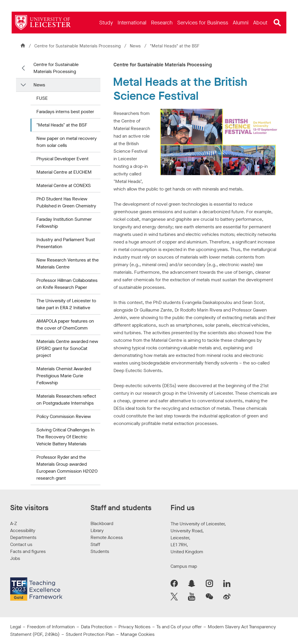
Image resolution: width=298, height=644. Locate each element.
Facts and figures (28, 551)
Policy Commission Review (64, 416)
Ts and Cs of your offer (179, 627)
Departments (23, 537)
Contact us (21, 544)
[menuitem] (106, 23)
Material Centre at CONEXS (64, 185)
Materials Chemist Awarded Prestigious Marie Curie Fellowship (64, 376)
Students (100, 551)
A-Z (14, 523)
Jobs (15, 558)
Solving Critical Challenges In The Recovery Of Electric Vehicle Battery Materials (65, 437)
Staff (95, 544)
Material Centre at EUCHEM (64, 172)
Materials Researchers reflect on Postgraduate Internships (66, 400)
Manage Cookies (138, 634)
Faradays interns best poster (65, 112)
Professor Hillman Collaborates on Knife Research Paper (67, 284)
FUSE (42, 98)
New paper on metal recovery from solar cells (66, 142)
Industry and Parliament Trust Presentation (66, 243)
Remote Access (107, 537)
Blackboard (102, 523)
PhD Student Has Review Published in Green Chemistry (66, 202)
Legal (16, 627)
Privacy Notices (134, 627)
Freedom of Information (51, 627)
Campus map (184, 566)
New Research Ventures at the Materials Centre (68, 263)
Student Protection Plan (90, 634)
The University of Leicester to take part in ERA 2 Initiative (66, 304)
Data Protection (97, 627)
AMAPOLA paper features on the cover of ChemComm (65, 324)
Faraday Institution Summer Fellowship (64, 223)
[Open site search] (277, 23)
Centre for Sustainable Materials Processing (76, 46)
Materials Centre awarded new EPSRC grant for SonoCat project (67, 348)
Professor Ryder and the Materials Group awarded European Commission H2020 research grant (67, 468)
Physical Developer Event (62, 159)
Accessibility (23, 530)
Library (97, 530)
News (135, 46)
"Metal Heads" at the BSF (62, 125)
